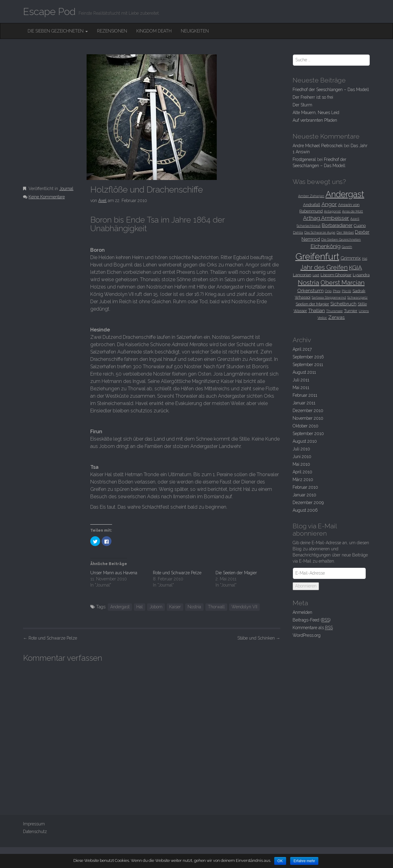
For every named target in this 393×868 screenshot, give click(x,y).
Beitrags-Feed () (312, 620)
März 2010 (303, 480)
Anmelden (302, 612)
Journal (66, 189)
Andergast (120, 607)
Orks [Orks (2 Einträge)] (328, 291)
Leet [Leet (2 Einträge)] (316, 275)
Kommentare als (313, 628)
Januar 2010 (304, 495)
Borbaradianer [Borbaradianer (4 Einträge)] (337, 225)
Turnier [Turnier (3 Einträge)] (351, 311)
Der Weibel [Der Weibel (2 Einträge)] (345, 232)
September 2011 (308, 365)
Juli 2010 (301, 449)
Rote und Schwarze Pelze (177, 573)
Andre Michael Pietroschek (318, 146)
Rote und (50, 638)
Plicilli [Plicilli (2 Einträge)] (346, 291)
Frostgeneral (304, 159)
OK (280, 861)
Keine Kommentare (47, 197)
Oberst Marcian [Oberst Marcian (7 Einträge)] (342, 283)
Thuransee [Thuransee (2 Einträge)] (334, 311)
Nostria (194, 607)
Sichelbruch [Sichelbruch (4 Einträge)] (343, 304)
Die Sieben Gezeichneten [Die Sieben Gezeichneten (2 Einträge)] (341, 239)
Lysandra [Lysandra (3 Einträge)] (361, 275)
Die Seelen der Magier (236, 573)
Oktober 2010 (305, 426)
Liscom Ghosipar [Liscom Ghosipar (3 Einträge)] (336, 275)
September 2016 (308, 357)
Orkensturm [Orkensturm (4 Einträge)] (310, 291)
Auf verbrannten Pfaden (315, 120)
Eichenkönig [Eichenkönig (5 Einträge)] (325, 246)
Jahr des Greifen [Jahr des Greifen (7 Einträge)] (324, 267)
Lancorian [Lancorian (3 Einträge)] (302, 275)
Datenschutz (35, 832)
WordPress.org (307, 635)
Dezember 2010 (308, 411)
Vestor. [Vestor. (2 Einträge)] (322, 318)
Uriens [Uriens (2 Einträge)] (364, 311)
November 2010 (308, 418)
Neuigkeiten (195, 31)
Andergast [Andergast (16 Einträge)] (345, 194)
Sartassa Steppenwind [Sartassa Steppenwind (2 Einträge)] (329, 297)
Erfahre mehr (305, 861)
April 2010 (302, 472)
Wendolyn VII (244, 607)
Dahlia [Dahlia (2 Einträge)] (298, 232)
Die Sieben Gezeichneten (58, 31)
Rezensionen (112, 31)
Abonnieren (306, 586)
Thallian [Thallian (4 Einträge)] (317, 310)
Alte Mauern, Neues (316, 113)
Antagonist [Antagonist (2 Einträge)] (332, 211)
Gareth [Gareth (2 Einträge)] (347, 247)
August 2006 (305, 510)
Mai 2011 (301, 388)
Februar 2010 (305, 487)
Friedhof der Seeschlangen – (331, 90)
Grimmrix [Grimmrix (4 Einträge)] (351, 258)
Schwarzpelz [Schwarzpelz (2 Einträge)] (357, 297)
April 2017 (302, 349)
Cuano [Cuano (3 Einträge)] (360, 225)
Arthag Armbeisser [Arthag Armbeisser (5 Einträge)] (326, 218)
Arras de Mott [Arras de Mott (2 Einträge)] (352, 211)
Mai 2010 (301, 464)
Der (302, 105)
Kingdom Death (154, 31)
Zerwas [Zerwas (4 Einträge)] (337, 317)
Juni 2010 (302, 457)
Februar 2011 (305, 395)
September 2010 (308, 434)
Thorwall (216, 607)
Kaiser (175, 607)
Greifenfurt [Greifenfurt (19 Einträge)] (317, 256)
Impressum (34, 824)
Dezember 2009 (308, 503)
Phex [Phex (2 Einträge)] (337, 291)
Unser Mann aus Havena (114, 573)
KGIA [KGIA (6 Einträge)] (355, 267)
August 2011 (304, 372)
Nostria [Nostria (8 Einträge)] (309, 283)
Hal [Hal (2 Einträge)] (365, 258)
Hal (140, 607)
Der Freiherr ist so (313, 97)
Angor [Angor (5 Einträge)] (329, 204)
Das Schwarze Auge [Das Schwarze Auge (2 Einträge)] (320, 232)
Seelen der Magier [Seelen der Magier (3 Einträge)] (312, 304)
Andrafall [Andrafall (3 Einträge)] (312, 205)
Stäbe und (259, 638)
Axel (102, 201)
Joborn (156, 607)
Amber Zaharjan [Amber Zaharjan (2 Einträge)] (311, 196)
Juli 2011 (301, 380)
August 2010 (305, 441)
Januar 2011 (304, 403)
